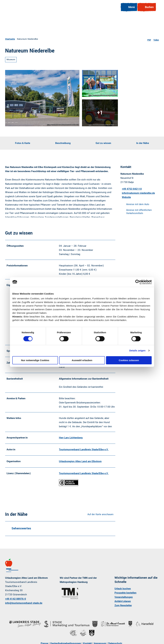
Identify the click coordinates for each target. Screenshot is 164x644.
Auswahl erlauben (82, 360)
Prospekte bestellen (125, 598)
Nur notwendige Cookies (35, 360)
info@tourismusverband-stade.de (24, 608)
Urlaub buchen (123, 594)
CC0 (48, 125)
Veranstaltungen (124, 602)
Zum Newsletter (123, 611)
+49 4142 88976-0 (16, 604)
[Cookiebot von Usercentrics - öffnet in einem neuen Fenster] (138, 282)
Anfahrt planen (123, 606)
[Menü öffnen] (127, 9)
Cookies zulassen (129, 360)
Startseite (10, 39)
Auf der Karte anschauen (100, 519)
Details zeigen (137, 350)
